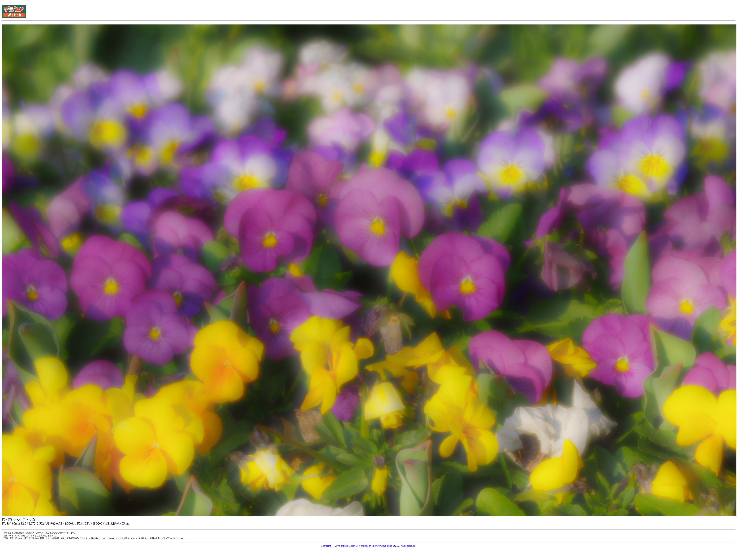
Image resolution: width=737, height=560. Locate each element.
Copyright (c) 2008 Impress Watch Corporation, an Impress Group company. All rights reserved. (368, 546)
